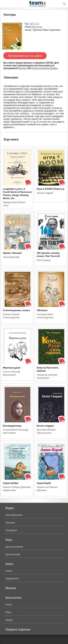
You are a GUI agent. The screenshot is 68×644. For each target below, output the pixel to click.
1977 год (34, 24)
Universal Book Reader (45, 68)
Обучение (37, 27)
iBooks (22, 68)
